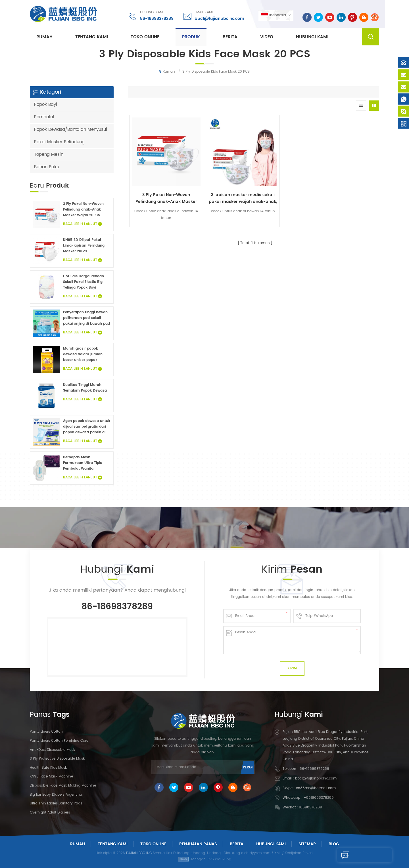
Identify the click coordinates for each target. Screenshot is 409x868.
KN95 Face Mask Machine (51, 776)
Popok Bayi (46, 105)
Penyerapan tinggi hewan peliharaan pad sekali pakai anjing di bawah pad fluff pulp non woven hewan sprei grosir (86, 318)
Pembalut (44, 117)
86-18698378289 (156, 18)
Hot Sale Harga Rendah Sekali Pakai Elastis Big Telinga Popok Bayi (84, 282)
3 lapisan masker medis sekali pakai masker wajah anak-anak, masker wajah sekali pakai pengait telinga (222, 185)
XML (278, 853)
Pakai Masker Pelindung (59, 142)
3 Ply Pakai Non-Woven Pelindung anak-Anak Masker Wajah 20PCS (159, 185)
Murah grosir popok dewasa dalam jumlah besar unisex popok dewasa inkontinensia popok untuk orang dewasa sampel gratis (83, 354)
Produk (191, 37)
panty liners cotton (46, 732)
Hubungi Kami (271, 844)
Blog (334, 844)
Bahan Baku (47, 167)
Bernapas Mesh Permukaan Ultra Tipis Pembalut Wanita (83, 463)
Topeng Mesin (49, 155)
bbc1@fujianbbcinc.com (219, 18)
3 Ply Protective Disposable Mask (57, 759)
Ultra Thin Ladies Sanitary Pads (56, 803)
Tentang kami (92, 37)
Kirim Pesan (355, 855)
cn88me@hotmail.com (316, 788)
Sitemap (307, 844)
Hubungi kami (312, 37)
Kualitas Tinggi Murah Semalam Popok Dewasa (85, 388)
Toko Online (145, 37)
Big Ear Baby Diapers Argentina (56, 795)
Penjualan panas (198, 844)
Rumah (44, 37)
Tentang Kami (113, 844)
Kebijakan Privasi (299, 853)
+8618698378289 (319, 798)
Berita (230, 37)
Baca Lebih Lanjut (83, 224)
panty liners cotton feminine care (59, 741)
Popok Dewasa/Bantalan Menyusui (71, 130)
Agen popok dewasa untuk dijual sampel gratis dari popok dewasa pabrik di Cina (87, 427)
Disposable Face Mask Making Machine (63, 786)
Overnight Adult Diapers (50, 813)
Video (267, 37)
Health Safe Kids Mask (48, 768)
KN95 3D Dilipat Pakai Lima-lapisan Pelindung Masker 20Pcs (84, 246)
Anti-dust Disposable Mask (52, 750)
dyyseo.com (260, 853)
